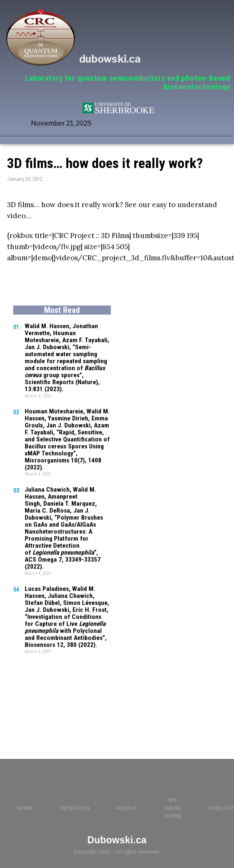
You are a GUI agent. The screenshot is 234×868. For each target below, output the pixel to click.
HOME (25, 796)
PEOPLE (126, 796)
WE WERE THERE (173, 796)
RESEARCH (75, 796)
